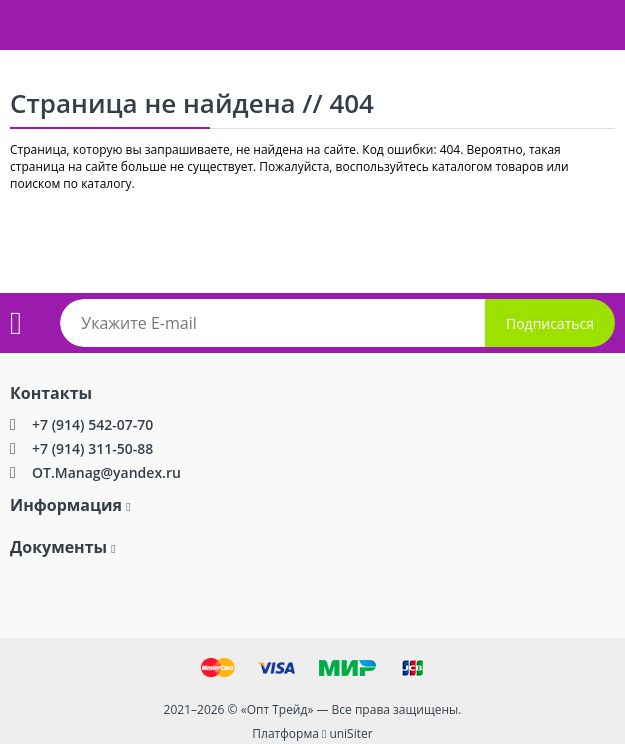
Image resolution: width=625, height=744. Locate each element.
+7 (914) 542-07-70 (92, 424)
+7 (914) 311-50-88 (92, 448)
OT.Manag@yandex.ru (106, 472)
